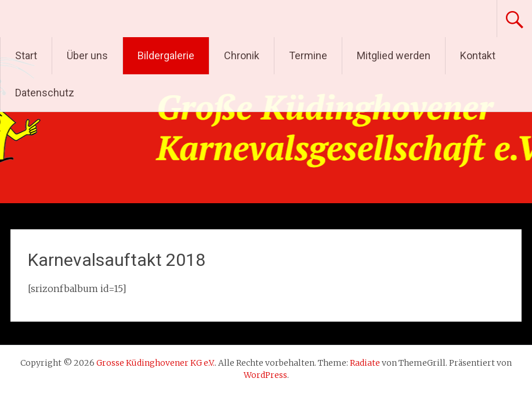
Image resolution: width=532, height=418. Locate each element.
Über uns (87, 55)
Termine (308, 55)
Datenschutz (45, 93)
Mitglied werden (394, 55)
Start (26, 55)
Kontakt (478, 55)
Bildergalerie (166, 55)
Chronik (242, 55)
